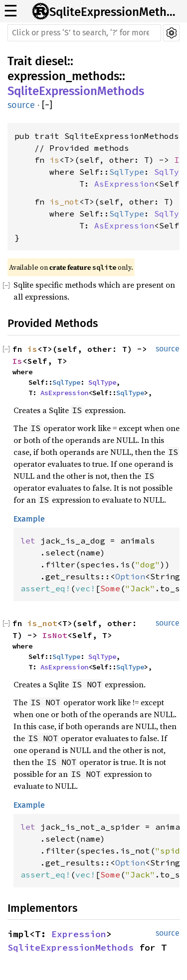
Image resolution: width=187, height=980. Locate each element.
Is (179, 160)
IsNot (55, 635)
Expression (79, 934)
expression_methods (63, 76)
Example (29, 519)
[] (47, 105)
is (54, 160)
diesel (51, 61)
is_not (64, 202)
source (21, 105)
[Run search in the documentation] (84, 33)
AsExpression (124, 184)
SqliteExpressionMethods (115, 12)
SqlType (127, 172)
